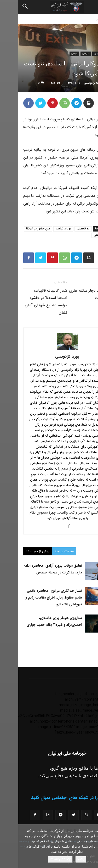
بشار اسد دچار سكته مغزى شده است (72, 294)
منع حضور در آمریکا (20, 229)
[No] (91, 846)
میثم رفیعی (83, 235)
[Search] (7, 7)
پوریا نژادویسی (75, 83)
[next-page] (81, 643)
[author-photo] (49, 349)
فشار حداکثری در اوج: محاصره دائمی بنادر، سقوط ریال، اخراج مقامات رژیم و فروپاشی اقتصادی (36, 598)
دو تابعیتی (65, 229)
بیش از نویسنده (20, 551)
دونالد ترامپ (45, 229)
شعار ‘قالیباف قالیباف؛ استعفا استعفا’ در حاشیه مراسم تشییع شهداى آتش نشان (28, 302)
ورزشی (56, 53)
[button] (90, 7)
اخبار (82, 19)
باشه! (63, 859)
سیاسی (68, 53)
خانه (93, 19)
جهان (79, 53)
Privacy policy (42, 859)
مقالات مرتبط (46, 551)
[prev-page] (90, 643)
